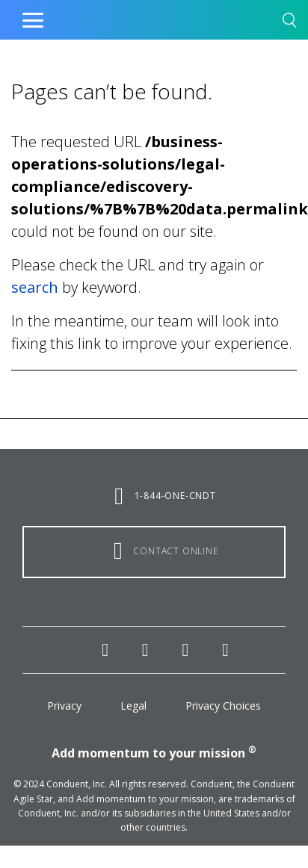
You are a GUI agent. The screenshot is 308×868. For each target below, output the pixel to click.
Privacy (64, 706)
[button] (289, 23)
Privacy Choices (223, 706)
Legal (133, 706)
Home (122, 16)
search (35, 287)
